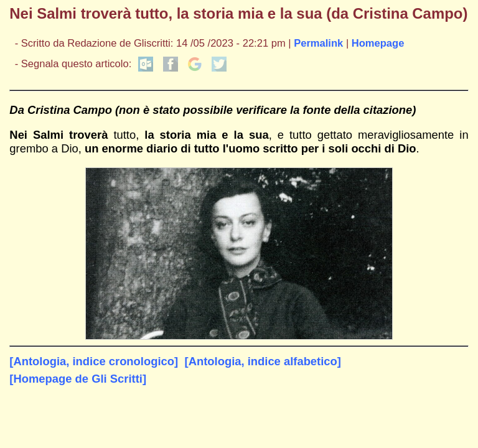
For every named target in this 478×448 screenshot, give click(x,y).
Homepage (378, 43)
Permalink (318, 43)
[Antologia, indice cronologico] (94, 361)
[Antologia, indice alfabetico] (263, 361)
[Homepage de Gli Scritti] (78, 379)
